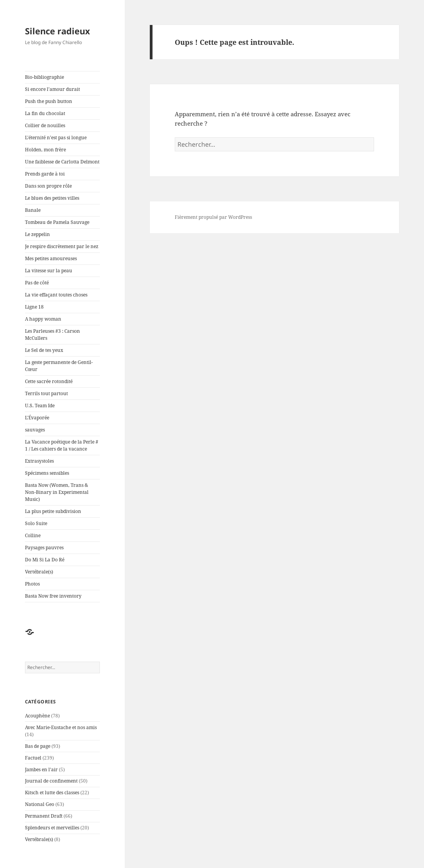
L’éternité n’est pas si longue (56, 138)
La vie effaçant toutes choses (56, 295)
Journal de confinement (51, 781)
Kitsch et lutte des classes (52, 793)
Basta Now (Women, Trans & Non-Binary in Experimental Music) (57, 492)
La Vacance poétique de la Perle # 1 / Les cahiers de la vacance (62, 445)
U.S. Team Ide (40, 406)
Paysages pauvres (44, 548)
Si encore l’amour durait (52, 89)
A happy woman (43, 319)
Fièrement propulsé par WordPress (213, 217)
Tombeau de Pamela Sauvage (57, 222)
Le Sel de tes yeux (44, 350)
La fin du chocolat (45, 113)
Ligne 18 (34, 307)
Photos (32, 584)
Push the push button (49, 101)
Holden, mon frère (45, 150)
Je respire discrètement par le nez (62, 246)
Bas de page (38, 746)
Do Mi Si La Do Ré (45, 560)
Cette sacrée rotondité (49, 381)
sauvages (35, 430)
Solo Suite (36, 523)
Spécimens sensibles (47, 473)
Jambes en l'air (41, 769)
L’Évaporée (37, 418)
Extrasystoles (39, 461)
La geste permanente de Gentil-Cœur (59, 366)
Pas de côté (37, 283)
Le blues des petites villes (52, 198)
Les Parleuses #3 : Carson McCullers (52, 335)
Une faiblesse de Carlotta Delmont (62, 162)
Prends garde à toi (45, 174)
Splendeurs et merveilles (52, 828)
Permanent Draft (44, 816)
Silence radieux (58, 31)
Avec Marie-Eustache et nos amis (61, 727)
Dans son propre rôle (48, 186)
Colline (33, 535)
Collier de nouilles (45, 125)
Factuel (33, 758)
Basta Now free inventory (53, 596)
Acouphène (37, 716)
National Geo (40, 804)
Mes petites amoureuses (51, 258)
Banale (33, 210)
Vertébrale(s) (39, 572)
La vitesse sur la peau (49, 271)
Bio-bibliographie (44, 77)
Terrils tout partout (46, 393)
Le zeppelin (37, 234)
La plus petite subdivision (53, 511)
